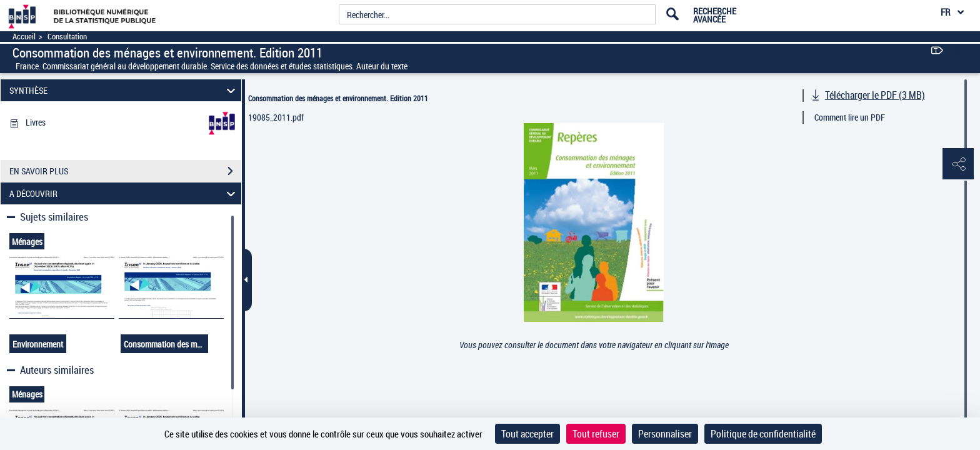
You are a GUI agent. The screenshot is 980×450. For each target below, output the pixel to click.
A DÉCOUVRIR (124, 193)
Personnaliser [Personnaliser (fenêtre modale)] (665, 434)
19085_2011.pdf (276, 117)
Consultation (67, 37)
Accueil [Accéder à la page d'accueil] (24, 37)
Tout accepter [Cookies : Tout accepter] (527, 434)
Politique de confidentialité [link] (763, 434)
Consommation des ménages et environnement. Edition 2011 (338, 98)
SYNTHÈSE (124, 90)
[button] (958, 164)
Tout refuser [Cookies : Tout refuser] (596, 434)
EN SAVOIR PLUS (125, 171)
